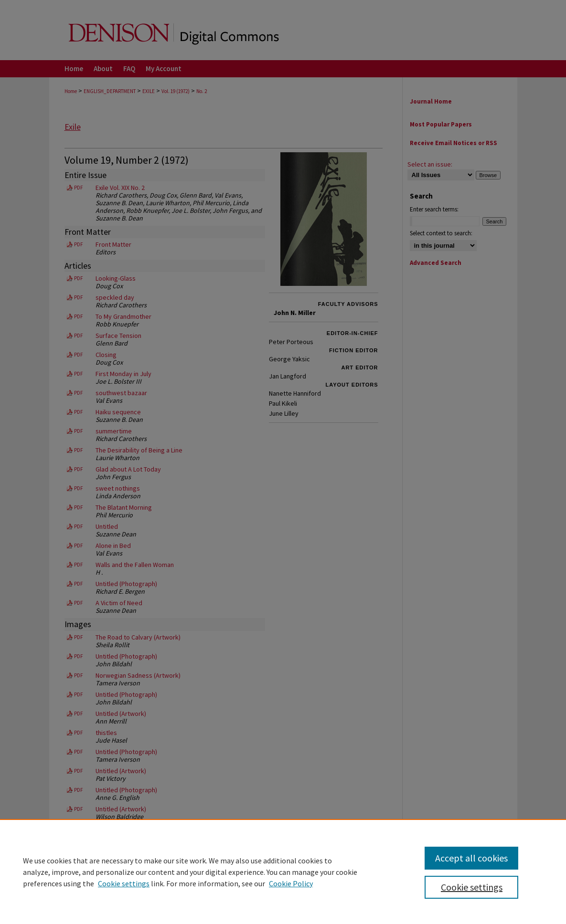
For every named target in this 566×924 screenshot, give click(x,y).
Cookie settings (124, 883)
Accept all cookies (471, 858)
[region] (283, 871)
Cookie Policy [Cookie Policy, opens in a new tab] (291, 883)
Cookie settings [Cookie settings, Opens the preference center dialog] (472, 887)
